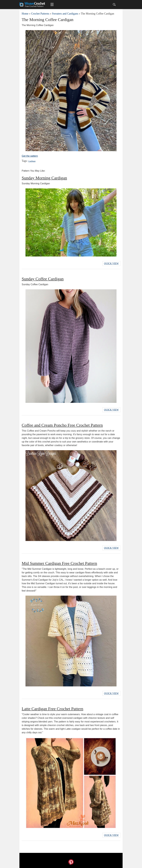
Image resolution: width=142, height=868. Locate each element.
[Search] (114, 5)
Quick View (111, 263)
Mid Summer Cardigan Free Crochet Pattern (59, 563)
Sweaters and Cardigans (65, 14)
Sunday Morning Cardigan (44, 178)
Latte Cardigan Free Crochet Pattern (52, 709)
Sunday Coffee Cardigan (43, 279)
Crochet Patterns (40, 14)
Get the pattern (30, 156)
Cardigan (32, 161)
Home (25, 14)
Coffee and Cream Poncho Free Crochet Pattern (62, 425)
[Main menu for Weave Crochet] (52, 5)
